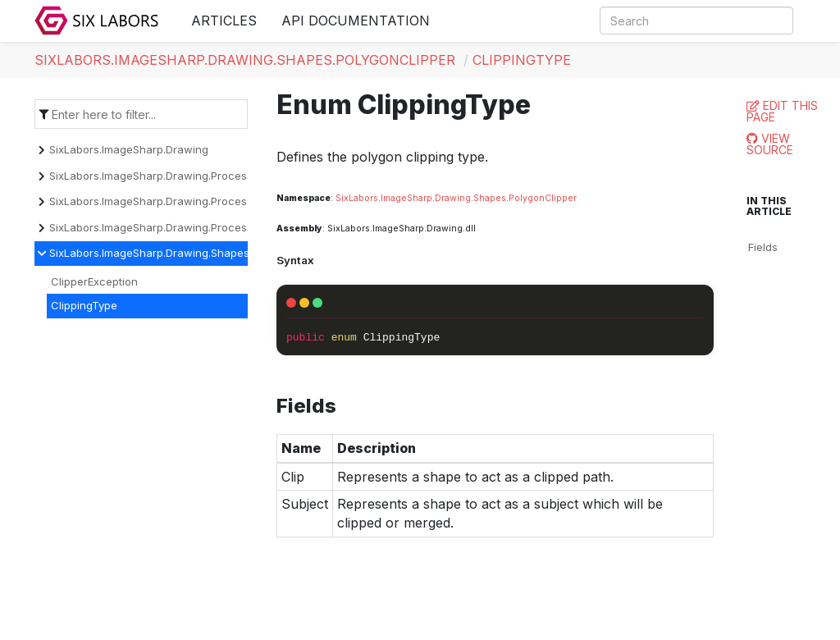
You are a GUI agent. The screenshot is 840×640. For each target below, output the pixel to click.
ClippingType (522, 60)
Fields (763, 247)
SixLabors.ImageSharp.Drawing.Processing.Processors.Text (201, 227)
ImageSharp (406, 198)
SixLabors (357, 198)
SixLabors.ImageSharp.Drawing (129, 149)
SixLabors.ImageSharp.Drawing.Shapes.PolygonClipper (245, 60)
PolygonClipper (543, 198)
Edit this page (782, 111)
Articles (224, 21)
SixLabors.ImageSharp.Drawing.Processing (159, 176)
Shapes (490, 198)
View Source (770, 144)
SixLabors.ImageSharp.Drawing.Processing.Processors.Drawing (212, 201)
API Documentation (356, 21)
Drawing (453, 198)
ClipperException (94, 281)
